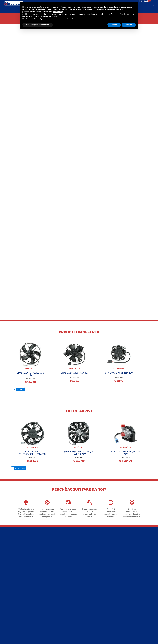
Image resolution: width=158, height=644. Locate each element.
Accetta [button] (129, 25)
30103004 (75, 368)
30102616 (30, 368)
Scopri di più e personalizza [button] (38, 25)
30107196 (32, 447)
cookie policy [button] (58, 12)
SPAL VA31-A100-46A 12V (75, 373)
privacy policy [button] (112, 7)
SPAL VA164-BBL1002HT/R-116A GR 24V (79, 453)
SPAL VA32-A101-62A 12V (119, 373)
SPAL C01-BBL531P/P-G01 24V (126, 453)
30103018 (119, 368)
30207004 (126, 447)
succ (22, 389)
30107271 (79, 447)
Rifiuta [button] (114, 25)
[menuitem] (153, 5)
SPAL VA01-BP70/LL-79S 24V (30, 374)
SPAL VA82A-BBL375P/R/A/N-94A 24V (32, 453)
